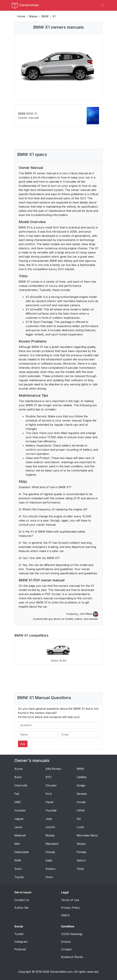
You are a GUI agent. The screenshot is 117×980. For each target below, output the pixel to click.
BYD (48, 777)
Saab (49, 860)
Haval (49, 802)
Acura (18, 769)
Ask (23, 744)
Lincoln (50, 827)
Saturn (81, 860)
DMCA (65, 915)
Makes (33, 16)
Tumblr (19, 934)
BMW (45, 16)
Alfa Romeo (53, 769)
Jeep (49, 819)
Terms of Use (70, 900)
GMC (18, 802)
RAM (18, 860)
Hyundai (51, 810)
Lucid (80, 827)
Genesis (82, 794)
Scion (18, 869)
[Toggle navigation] (103, 5)
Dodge (81, 785)
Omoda (50, 852)
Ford (49, 794)
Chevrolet (21, 785)
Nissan (81, 844)
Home (21, 16)
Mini (17, 844)
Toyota (19, 877)
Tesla (80, 869)
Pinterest (20, 949)
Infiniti (81, 810)
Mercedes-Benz (87, 835)
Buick (18, 777)
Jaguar (19, 819)
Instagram (21, 942)
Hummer (20, 810)
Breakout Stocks (72, 957)
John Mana (89, 614)
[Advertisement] (58, 140)
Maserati (20, 835)
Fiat (17, 794)
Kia (79, 819)
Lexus (18, 827)
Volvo (49, 877)
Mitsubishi (52, 844)
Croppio (66, 949)
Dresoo (66, 942)
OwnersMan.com (61, 972)
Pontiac (82, 852)
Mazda (50, 835)
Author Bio (22, 908)
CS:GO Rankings (72, 934)
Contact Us (22, 900)
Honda (81, 802)
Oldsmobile (22, 852)
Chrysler (51, 785)
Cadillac (82, 777)
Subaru (50, 869)
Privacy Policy (70, 908)
